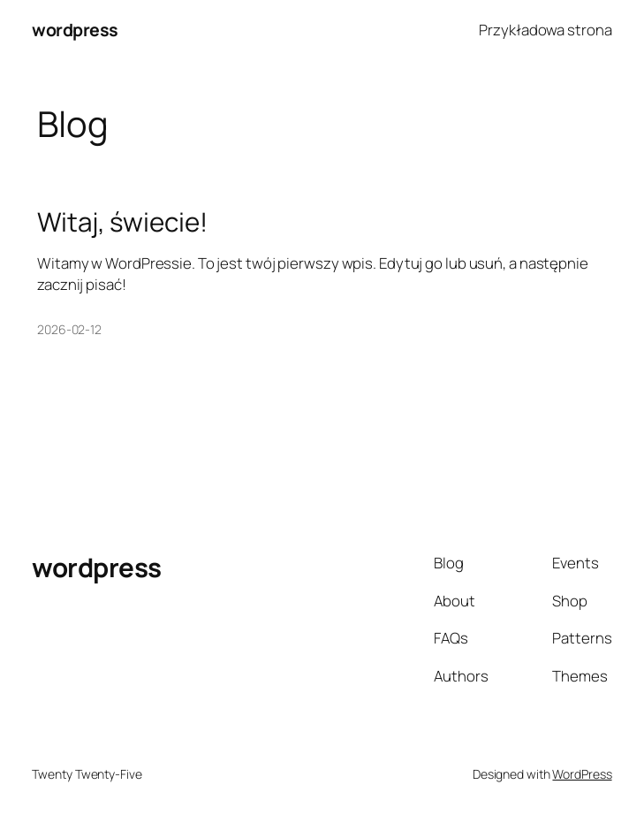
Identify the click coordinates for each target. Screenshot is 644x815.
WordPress (582, 774)
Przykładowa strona (545, 30)
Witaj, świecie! (122, 221)
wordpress (75, 30)
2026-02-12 (69, 329)
